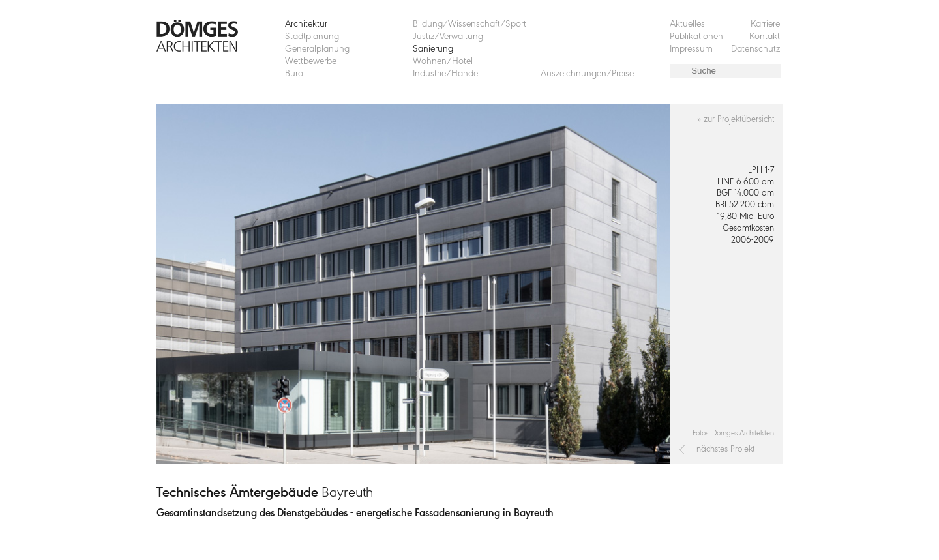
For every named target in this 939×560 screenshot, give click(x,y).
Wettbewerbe (311, 62)
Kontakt (765, 37)
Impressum (691, 49)
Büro (294, 74)
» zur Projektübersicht (736, 120)
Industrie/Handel (446, 74)
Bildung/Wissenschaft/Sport (469, 24)
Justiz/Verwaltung (448, 37)
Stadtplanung (312, 37)
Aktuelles (687, 24)
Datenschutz (755, 49)
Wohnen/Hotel (443, 62)
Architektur (306, 24)
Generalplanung (317, 49)
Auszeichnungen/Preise (587, 74)
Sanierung (433, 49)
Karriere (765, 24)
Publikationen (696, 37)
